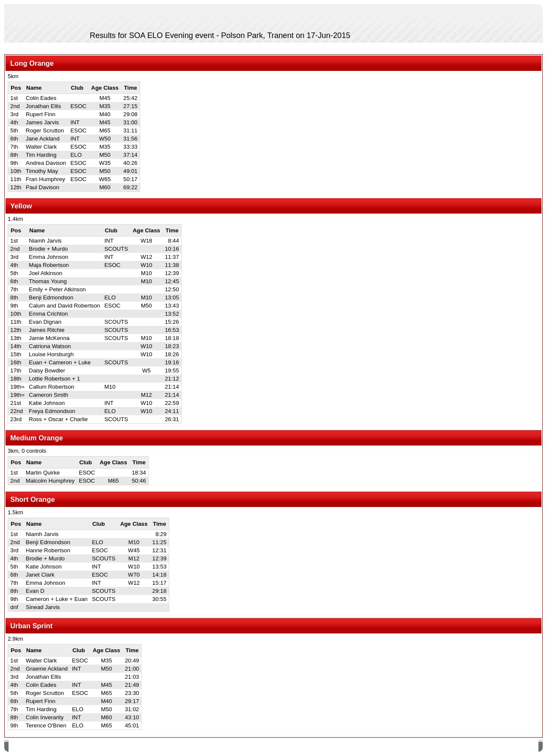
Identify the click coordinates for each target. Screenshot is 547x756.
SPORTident (81, 747)
